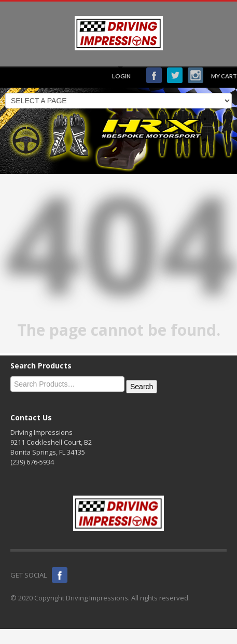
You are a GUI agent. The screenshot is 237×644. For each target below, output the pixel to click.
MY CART (224, 76)
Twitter (175, 75)
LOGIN (121, 76)
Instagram (196, 75)
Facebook (154, 75)
